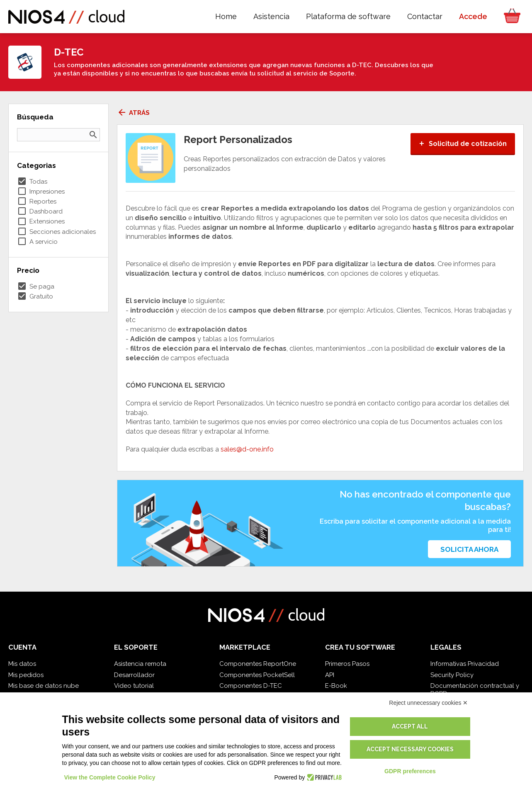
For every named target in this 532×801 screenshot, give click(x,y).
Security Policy (452, 675)
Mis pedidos (26, 675)
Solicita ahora (469, 549)
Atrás (133, 113)
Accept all (410, 726)
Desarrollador (134, 675)
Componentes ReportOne (258, 664)
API (330, 675)
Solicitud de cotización (463, 144)
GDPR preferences (410, 771)
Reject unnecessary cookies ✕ (428, 703)
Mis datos (22, 664)
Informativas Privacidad (465, 664)
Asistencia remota (140, 664)
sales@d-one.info (247, 449)
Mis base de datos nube (44, 686)
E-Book (336, 686)
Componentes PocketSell (257, 675)
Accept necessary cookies (410, 749)
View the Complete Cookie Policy (110, 777)
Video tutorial (134, 686)
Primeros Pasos (347, 664)
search (93, 135)
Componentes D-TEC (251, 686)
